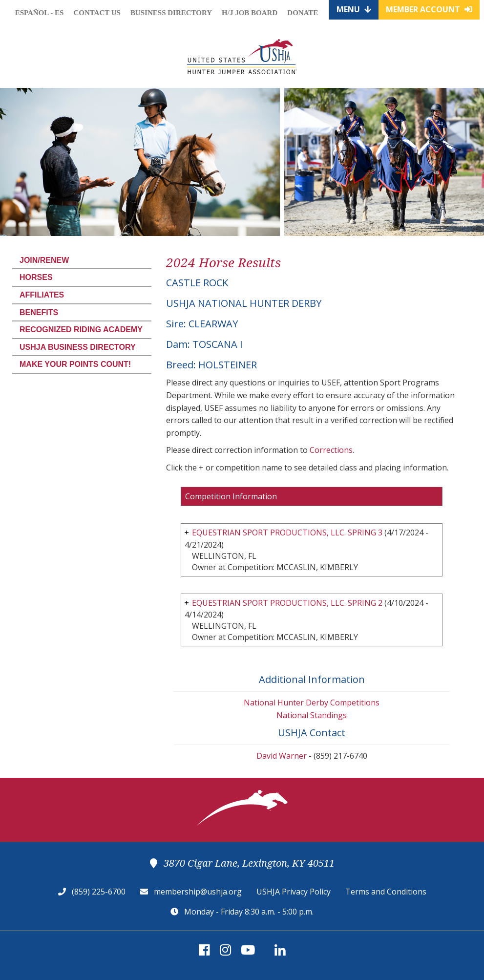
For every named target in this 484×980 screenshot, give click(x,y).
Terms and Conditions (386, 892)
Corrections (331, 450)
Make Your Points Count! (75, 364)
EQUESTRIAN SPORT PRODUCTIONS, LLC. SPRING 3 (287, 533)
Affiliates (42, 295)
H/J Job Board (250, 13)
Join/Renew (44, 260)
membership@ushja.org (198, 892)
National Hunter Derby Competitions (312, 703)
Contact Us (97, 13)
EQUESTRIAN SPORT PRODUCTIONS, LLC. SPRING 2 (287, 603)
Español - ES (40, 13)
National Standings (312, 715)
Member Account (429, 9)
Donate (303, 13)
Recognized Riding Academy (81, 330)
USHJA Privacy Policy (294, 892)
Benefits (39, 312)
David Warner (282, 756)
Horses (36, 277)
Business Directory (171, 13)
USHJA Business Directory (78, 347)
